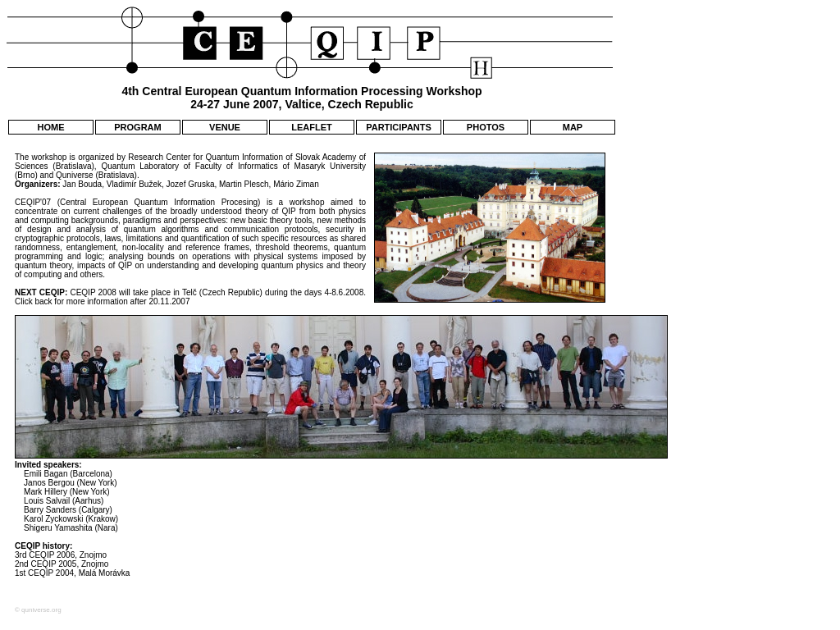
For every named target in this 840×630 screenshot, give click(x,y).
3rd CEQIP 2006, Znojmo (61, 555)
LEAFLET (312, 127)
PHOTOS (486, 127)
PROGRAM (137, 127)
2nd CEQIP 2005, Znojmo (62, 564)
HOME (51, 127)
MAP (573, 127)
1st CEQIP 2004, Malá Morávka (72, 573)
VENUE (225, 127)
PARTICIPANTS (399, 127)
